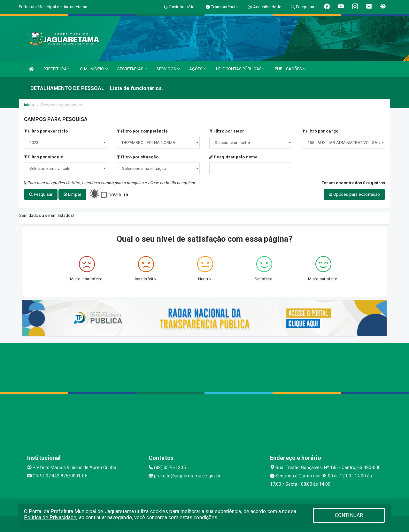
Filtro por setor (227, 131)
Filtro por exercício (46, 131)
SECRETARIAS (132, 69)
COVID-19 (118, 195)
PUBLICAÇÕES (290, 69)
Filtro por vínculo (44, 157)
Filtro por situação (138, 157)
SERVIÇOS (168, 69)
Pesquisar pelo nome (233, 157)
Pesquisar (41, 194)
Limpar (72, 194)
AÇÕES (198, 69)
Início (29, 105)
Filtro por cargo (320, 131)
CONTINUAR (349, 515)
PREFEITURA (57, 69)
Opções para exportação (354, 194)
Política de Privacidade (50, 517)
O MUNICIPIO (94, 69)
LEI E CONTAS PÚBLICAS (241, 69)
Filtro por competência (142, 131)
